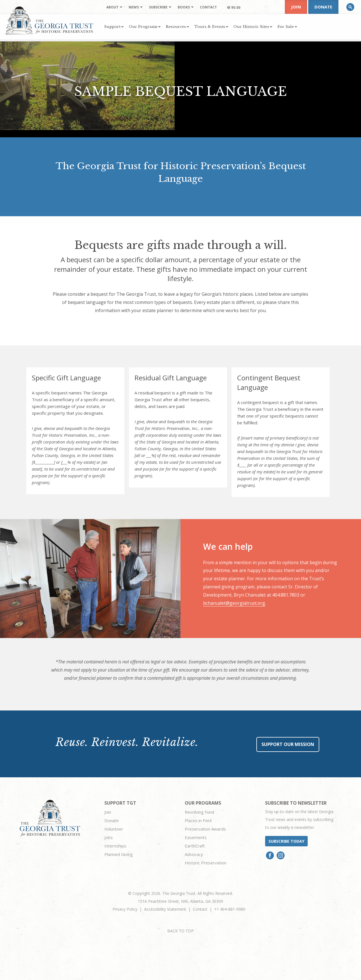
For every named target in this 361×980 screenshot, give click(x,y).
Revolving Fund (199, 812)
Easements (196, 837)
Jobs (109, 837)
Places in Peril (198, 820)
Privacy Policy (125, 909)
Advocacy (194, 854)
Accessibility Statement (165, 909)
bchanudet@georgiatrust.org (234, 603)
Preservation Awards (205, 829)
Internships (115, 846)
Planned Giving (119, 854)
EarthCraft (195, 846)
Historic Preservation (206, 863)
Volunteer (114, 829)
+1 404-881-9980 (230, 909)
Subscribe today (286, 841)
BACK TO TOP (180, 931)
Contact (200, 909)
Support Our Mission (288, 744)
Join (296, 7)
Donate (323, 7)
